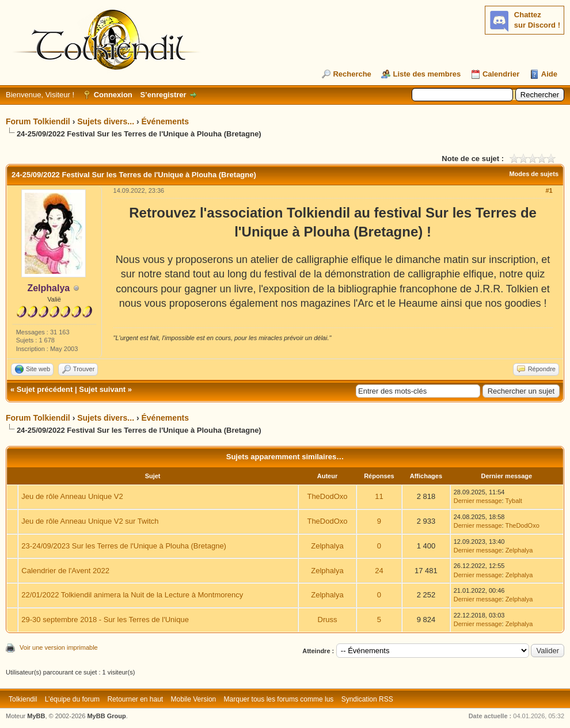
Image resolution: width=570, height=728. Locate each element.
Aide (549, 74)
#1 (549, 190)
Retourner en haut (135, 699)
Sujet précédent (45, 389)
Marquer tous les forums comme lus (279, 699)
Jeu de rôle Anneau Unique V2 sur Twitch (90, 521)
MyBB (36, 716)
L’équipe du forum (72, 699)
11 (379, 496)
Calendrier (501, 74)
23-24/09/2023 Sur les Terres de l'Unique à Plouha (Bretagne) (124, 546)
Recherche (352, 74)
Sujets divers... (106, 121)
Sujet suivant (102, 389)
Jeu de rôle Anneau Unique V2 (72, 496)
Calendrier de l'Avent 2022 (65, 571)
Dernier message (478, 501)
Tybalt (513, 501)
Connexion (113, 95)
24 (379, 571)
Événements (165, 121)
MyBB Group (106, 716)
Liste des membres (427, 74)
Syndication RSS (367, 699)
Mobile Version (194, 699)
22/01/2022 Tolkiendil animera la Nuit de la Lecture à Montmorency (132, 595)
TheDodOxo (327, 496)
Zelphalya (327, 546)
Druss (328, 620)
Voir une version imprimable (59, 647)
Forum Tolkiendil (38, 121)
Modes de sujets (534, 174)
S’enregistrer (163, 95)
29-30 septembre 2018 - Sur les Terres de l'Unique (105, 620)
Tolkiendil (23, 699)
